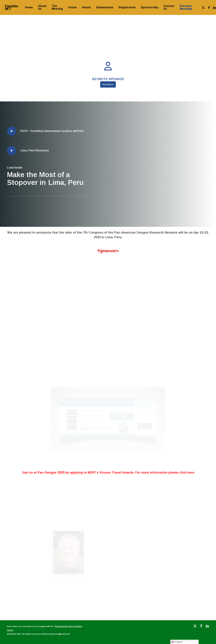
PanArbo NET (12, 7)
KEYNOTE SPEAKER (108, 79)
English (177, 642)
